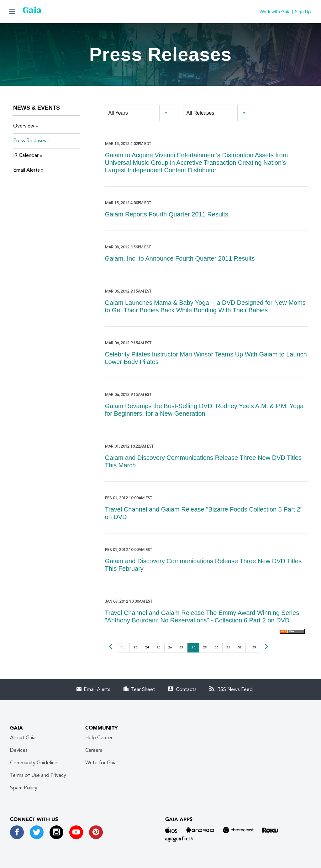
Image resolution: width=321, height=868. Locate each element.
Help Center (99, 738)
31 (228, 648)
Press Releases (30, 141)
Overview (24, 126)
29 (205, 648)
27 (182, 648)
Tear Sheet (143, 690)
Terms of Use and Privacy (38, 776)
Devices (19, 751)
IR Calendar (26, 156)
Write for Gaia (101, 763)
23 (135, 648)
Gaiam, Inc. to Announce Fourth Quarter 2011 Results (180, 258)
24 (147, 648)
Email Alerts (26, 170)
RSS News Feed (235, 690)
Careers (94, 751)
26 (170, 648)
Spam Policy (24, 788)
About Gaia (23, 738)
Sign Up (303, 12)
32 (240, 648)
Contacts (186, 690)
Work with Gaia (275, 12)
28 (193, 648)
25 (159, 648)
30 (217, 648)
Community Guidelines (35, 763)
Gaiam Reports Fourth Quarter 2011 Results (167, 214)
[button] (12, 11)
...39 (253, 648)
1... (123, 648)
